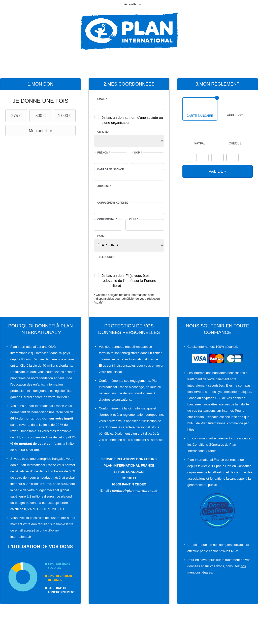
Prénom (104, 153)
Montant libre (29, 131)
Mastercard (202, 158)
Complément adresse (113, 203)
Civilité (103, 132)
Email (102, 99)
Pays (101, 236)
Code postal (107, 219)
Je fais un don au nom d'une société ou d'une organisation (132, 120)
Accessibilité (132, 4)
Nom (138, 153)
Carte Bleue (233, 158)
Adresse (104, 186)
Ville (133, 219)
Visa (217, 158)
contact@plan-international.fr (135, 491)
